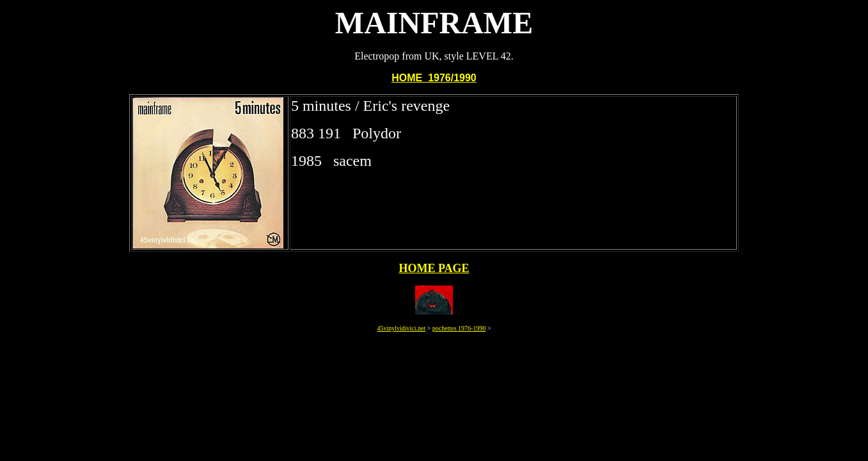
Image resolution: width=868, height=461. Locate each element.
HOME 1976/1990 (434, 78)
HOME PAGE (434, 268)
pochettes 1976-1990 (459, 328)
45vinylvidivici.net (401, 328)
